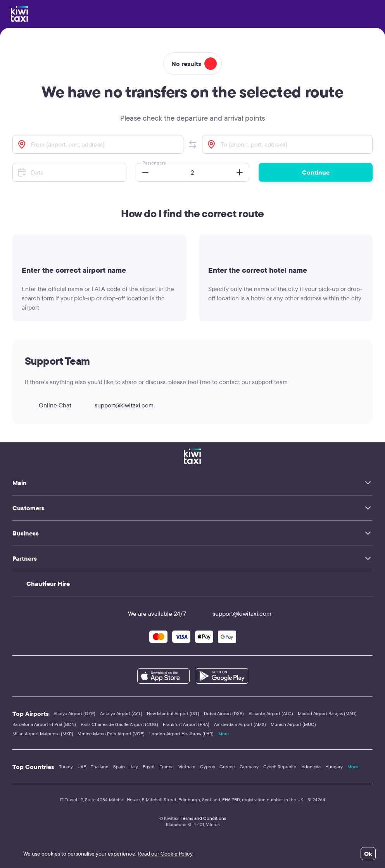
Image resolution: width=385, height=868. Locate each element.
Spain (119, 767)
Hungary (334, 767)
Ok (368, 854)
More (224, 734)
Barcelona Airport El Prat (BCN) (44, 724)
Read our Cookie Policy (165, 854)
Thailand (100, 767)
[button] (193, 144)
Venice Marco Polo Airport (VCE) (111, 734)
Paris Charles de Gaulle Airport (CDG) (119, 724)
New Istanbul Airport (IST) (173, 713)
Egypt (149, 767)
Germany (249, 767)
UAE (82, 767)
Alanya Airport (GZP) (74, 713)
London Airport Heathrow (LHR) (181, 734)
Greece (227, 767)
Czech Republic (280, 767)
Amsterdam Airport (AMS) (240, 724)
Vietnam (187, 767)
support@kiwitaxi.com (117, 405)
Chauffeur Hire (48, 584)
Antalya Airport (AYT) (121, 713)
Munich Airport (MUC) (293, 724)
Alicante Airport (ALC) (271, 713)
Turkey (66, 767)
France (167, 767)
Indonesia (311, 767)
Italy (134, 767)
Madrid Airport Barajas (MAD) (327, 713)
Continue (316, 172)
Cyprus (207, 767)
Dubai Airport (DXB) (224, 713)
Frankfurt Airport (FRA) (186, 724)
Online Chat (48, 405)
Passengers (154, 163)
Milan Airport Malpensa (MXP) (43, 734)
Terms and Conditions (203, 818)
